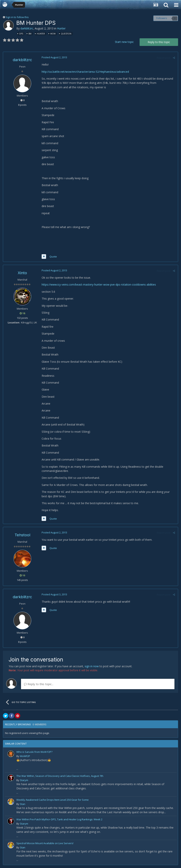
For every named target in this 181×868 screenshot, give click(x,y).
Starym (24, 780)
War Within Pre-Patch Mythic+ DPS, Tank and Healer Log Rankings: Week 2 (59, 819)
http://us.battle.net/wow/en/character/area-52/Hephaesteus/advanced (85, 72)
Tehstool (22, 535)
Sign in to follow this (17, 17)
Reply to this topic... (39, 684)
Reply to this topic (159, 42)
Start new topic (124, 42)
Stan (23, 804)
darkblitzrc (27, 28)
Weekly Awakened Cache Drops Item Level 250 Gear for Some (53, 800)
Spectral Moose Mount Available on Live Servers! (45, 843)
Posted (54, 57)
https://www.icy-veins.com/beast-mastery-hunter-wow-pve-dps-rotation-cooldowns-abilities (99, 284)
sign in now (92, 666)
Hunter (61, 28)
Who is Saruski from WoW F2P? (34, 752)
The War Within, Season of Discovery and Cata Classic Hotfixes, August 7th (60, 776)
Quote (53, 257)
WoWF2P (25, 756)
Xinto (22, 273)
